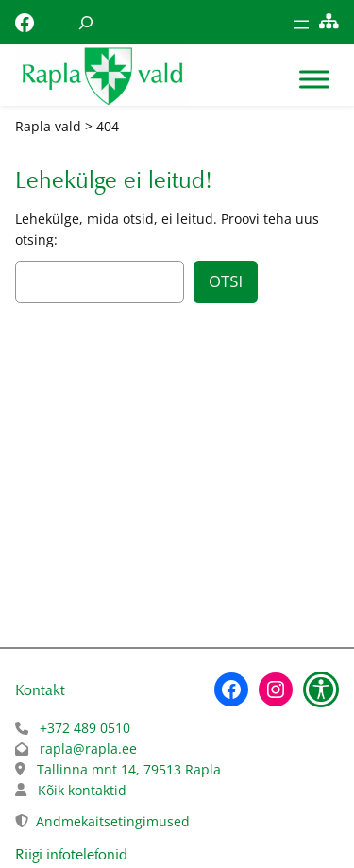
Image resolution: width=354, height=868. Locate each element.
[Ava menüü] (301, 25)
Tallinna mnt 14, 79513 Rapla (129, 769)
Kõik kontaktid (82, 790)
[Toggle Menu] (314, 80)
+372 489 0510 (85, 728)
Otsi (226, 281)
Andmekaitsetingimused (113, 821)
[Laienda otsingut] (86, 22)
